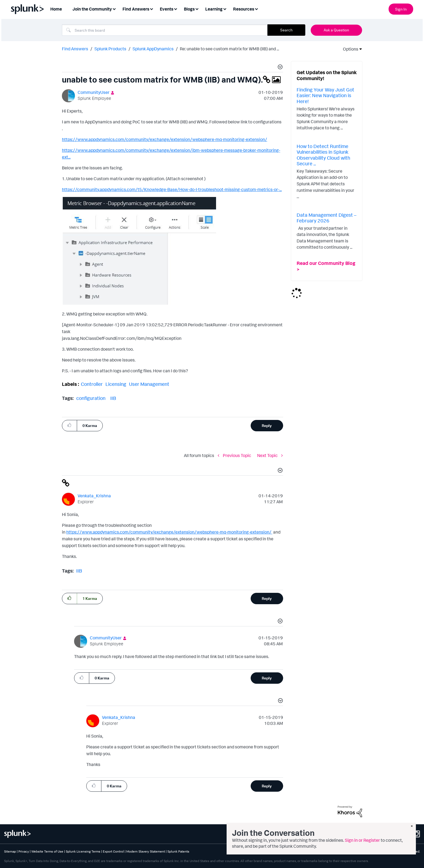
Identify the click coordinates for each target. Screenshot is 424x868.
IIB (113, 398)
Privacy (24, 851)
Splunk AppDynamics (153, 49)
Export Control (113, 851)
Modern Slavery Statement (146, 851)
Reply (267, 425)
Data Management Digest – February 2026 (327, 218)
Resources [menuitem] (244, 9)
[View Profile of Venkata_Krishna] (94, 496)
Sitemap (10, 851)
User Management (149, 384)
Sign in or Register (362, 840)
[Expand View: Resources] (256, 9)
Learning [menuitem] (214, 9)
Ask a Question (336, 30)
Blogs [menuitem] (189, 9)
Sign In (401, 9)
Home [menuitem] (56, 9)
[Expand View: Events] (175, 9)
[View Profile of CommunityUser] (94, 92)
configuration (91, 398)
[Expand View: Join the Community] (114, 9)
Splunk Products (110, 49)
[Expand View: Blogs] (197, 9)
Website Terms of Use (47, 851)
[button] (279, 68)
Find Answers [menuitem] (136, 9)
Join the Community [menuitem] (92, 9)
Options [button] (349, 49)
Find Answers (75, 49)
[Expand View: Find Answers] (151, 9)
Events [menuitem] (167, 9)
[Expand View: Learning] (225, 9)
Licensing (116, 384)
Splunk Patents (178, 851)
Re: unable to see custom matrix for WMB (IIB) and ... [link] (229, 49)
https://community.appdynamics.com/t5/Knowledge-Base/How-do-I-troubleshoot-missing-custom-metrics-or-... (172, 189)
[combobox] (165, 30)
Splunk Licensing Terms (83, 851)
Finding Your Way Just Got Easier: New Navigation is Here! (325, 95)
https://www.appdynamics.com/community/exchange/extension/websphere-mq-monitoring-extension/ (165, 139)
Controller (92, 384)
